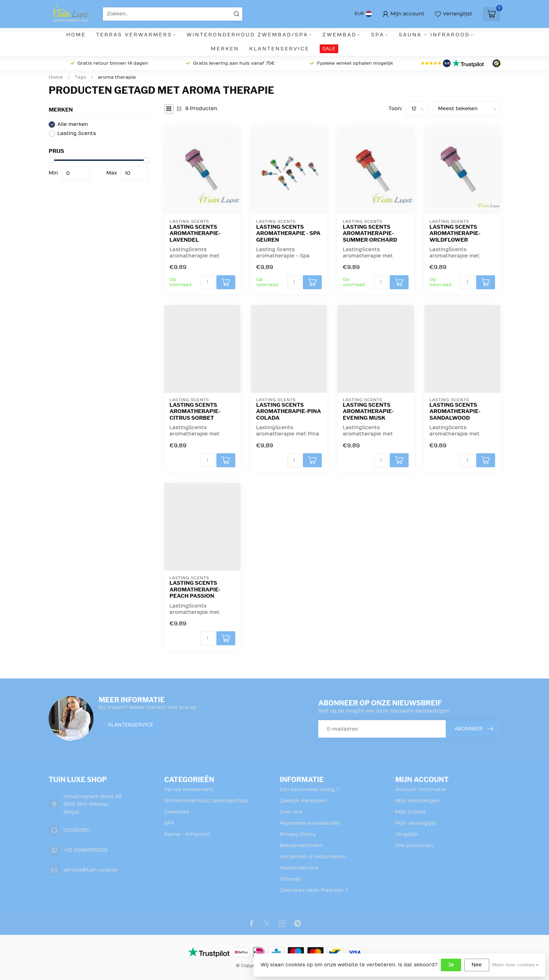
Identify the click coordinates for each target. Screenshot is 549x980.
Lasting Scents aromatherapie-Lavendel (195, 233)
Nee (477, 965)
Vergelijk (406, 834)
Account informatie (421, 790)
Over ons (291, 812)
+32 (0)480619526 (85, 850)
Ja (451, 965)
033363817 (77, 830)
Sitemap (290, 879)
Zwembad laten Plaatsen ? (314, 890)
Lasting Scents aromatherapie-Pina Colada (289, 411)
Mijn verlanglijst (416, 823)
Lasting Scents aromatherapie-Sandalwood (455, 411)
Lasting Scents (77, 133)
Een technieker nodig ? (309, 790)
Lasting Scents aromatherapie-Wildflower (455, 233)
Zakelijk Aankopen (303, 801)
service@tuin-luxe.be (91, 870)
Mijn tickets (411, 812)
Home (76, 35)
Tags (80, 77)
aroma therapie (117, 77)
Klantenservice (279, 49)
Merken (225, 49)
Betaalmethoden (301, 846)
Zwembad (339, 35)
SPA (378, 35)
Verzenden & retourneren (313, 857)
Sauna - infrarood (434, 35)
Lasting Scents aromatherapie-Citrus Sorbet (195, 411)
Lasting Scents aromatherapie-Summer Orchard (370, 233)
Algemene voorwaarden (310, 823)
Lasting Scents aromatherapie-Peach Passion (195, 590)
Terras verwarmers (134, 35)
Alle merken (73, 124)
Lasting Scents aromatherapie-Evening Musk (368, 411)
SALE (329, 49)
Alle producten (414, 846)
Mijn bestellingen (418, 801)
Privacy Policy (298, 834)
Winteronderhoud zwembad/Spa (247, 35)
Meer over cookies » (515, 965)
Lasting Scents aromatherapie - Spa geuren (289, 233)
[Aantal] (208, 282)
